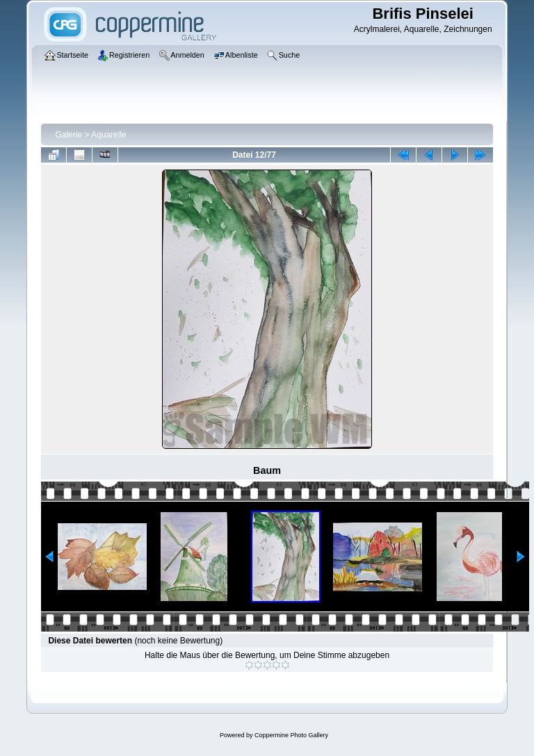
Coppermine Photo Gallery (291, 735)
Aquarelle (109, 135)
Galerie (68, 135)
